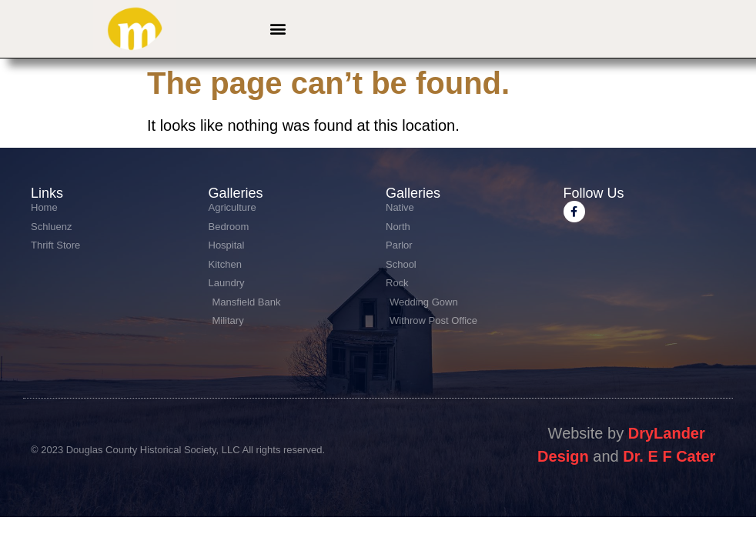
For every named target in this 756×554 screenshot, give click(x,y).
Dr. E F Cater (669, 456)
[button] (278, 29)
